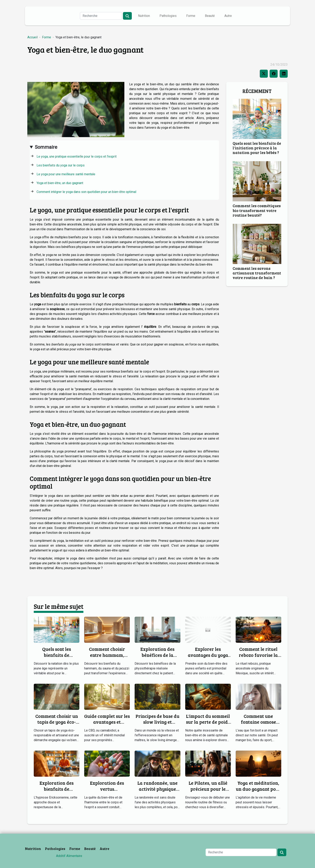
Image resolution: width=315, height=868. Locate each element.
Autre (228, 16)
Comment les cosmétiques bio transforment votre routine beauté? (257, 210)
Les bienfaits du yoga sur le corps (61, 165)
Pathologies (168, 16)
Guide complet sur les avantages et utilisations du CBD (107, 722)
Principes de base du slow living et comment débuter (157, 722)
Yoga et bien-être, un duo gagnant (60, 183)
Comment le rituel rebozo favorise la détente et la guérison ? (258, 658)
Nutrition (144, 16)
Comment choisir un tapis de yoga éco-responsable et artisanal (57, 725)
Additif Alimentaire (69, 856)
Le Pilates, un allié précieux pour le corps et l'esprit (208, 789)
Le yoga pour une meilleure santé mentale (66, 174)
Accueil (32, 37)
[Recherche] (101, 16)
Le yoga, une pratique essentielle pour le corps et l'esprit (77, 156)
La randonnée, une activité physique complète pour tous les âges (157, 792)
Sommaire (46, 147)
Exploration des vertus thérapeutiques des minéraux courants (107, 792)
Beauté (210, 16)
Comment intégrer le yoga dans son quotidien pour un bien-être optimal (86, 192)
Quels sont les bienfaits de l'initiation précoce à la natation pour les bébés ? (257, 148)
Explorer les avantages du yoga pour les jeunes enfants (208, 658)
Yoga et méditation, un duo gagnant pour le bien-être (258, 789)
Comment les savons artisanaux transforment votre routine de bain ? (257, 273)
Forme (191, 16)
